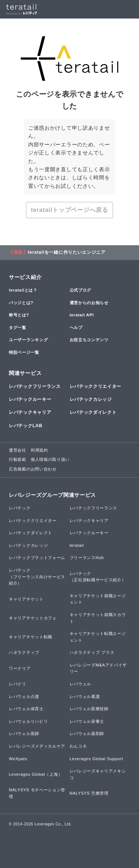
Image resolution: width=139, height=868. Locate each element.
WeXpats (18, 759)
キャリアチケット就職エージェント (98, 599)
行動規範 (18, 459)
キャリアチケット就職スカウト (98, 618)
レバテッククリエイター (96, 386)
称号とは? (19, 315)
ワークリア (20, 668)
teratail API (82, 315)
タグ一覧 (18, 327)
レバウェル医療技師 (89, 709)
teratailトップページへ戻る (69, 210)
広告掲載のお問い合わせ (33, 469)
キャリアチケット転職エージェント (98, 637)
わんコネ (78, 746)
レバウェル (81, 684)
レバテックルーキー (30, 399)
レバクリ (18, 684)
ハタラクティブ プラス (92, 652)
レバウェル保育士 (26, 709)
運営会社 (18, 450)
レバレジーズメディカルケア (37, 746)
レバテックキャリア (30, 412)
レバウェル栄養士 (87, 721)
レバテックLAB (26, 426)
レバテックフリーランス (35, 386)
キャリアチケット (26, 599)
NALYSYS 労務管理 (89, 793)
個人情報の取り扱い (50, 459)
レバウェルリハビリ (28, 721)
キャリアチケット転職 (31, 637)
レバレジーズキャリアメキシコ (98, 774)
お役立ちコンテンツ (89, 340)
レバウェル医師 (24, 734)
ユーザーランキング (28, 340)
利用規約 (39, 450)
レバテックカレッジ (91, 399)
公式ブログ (81, 290)
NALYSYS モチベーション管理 (37, 793)
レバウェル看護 (85, 696)
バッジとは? (21, 303)
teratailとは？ (23, 290)
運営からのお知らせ (89, 303)
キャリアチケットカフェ (33, 618)
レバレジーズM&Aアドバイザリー (98, 668)
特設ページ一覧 (24, 352)
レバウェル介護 (24, 696)
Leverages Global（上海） (36, 774)
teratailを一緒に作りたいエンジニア (67, 252)
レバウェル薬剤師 (87, 734)
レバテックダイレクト (93, 412)
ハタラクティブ (24, 652)
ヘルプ (76, 327)
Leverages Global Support (97, 759)
